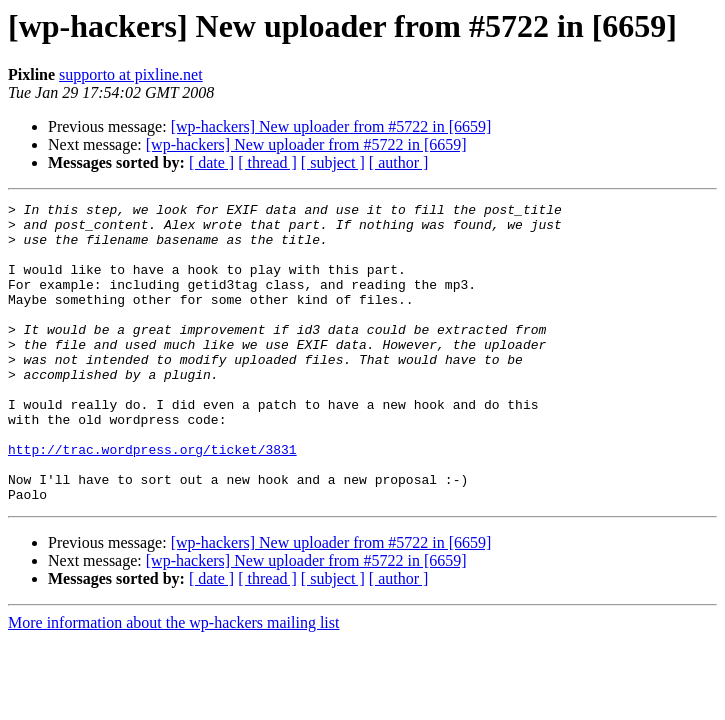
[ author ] (399, 162)
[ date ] (211, 162)
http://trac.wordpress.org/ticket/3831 (152, 500)
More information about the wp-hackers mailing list (173, 682)
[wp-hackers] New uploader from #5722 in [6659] (331, 126)
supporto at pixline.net (131, 74)
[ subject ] (333, 162)
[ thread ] (267, 162)
